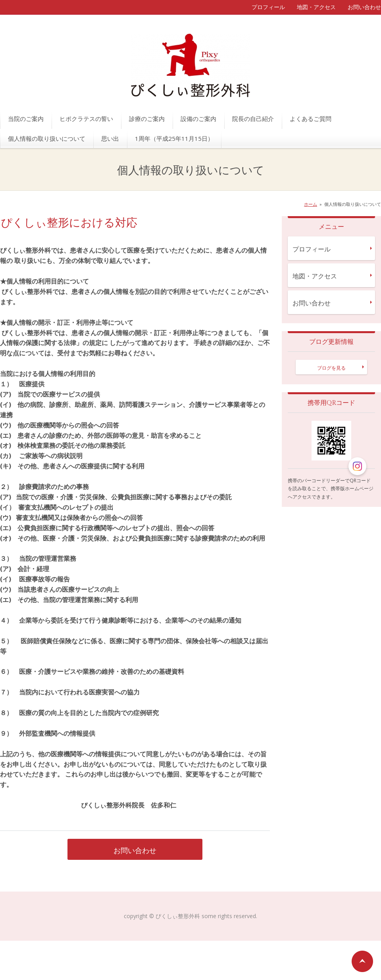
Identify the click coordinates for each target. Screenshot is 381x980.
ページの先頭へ (362, 961)
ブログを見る (331, 368)
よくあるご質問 (311, 119)
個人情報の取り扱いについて (47, 138)
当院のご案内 (26, 119)
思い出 (110, 138)
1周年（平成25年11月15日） (174, 138)
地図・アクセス (316, 7)
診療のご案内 (147, 119)
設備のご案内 (198, 119)
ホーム (311, 204)
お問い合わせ (364, 7)
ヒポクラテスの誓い (86, 119)
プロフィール (268, 7)
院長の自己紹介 (253, 119)
